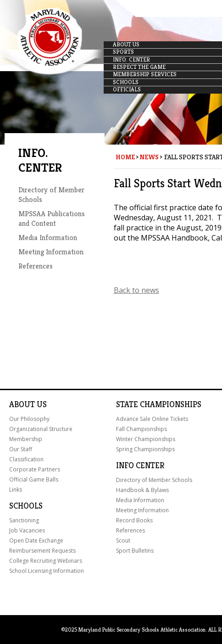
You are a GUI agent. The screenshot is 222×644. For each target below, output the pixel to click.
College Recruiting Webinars (46, 561)
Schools (26, 506)
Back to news (136, 290)
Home (125, 157)
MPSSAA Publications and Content (52, 218)
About (22, 404)
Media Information (48, 238)
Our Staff (21, 449)
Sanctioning (24, 520)
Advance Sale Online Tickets (152, 419)
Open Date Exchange (36, 540)
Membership (26, 439)
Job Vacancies (27, 530)
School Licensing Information (47, 571)
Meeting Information (51, 252)
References (36, 266)
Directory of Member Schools (154, 480)
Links (16, 490)
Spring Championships (145, 449)
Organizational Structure (41, 429)
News (149, 157)
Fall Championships (142, 429)
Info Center (140, 465)
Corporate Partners (35, 469)
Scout (123, 540)
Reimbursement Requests (42, 551)
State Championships (159, 404)
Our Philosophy (29, 419)
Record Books (134, 520)
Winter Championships (146, 439)
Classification (26, 459)
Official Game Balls (34, 479)
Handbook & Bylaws (142, 490)
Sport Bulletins (135, 551)
